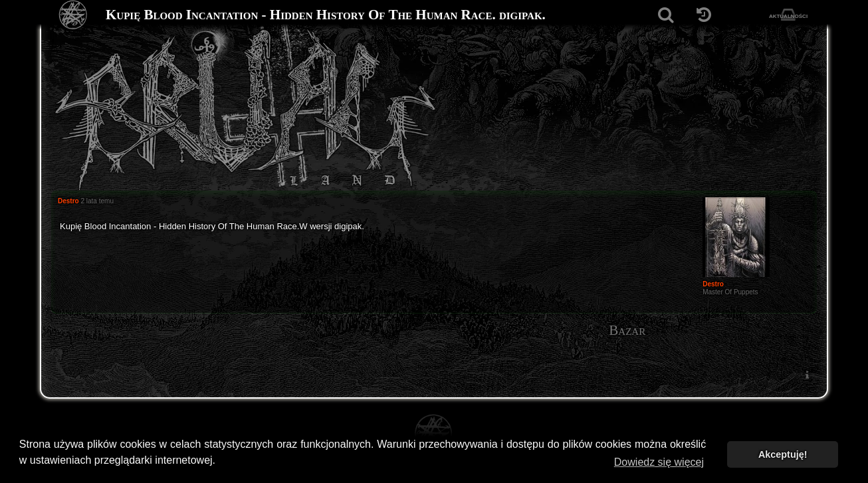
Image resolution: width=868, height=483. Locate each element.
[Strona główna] (73, 15)
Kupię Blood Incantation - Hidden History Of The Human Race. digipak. (326, 15)
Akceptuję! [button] (783, 454)
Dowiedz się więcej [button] (659, 462)
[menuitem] (807, 374)
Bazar (627, 330)
